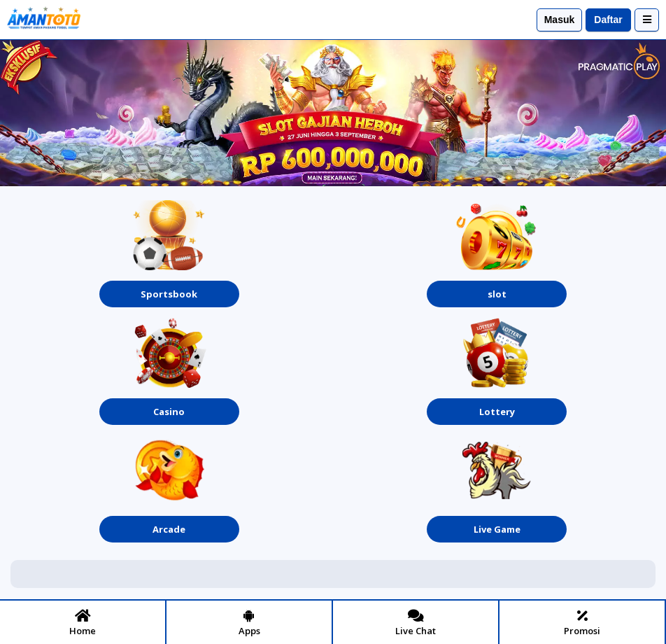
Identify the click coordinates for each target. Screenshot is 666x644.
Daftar (608, 20)
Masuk (560, 20)
